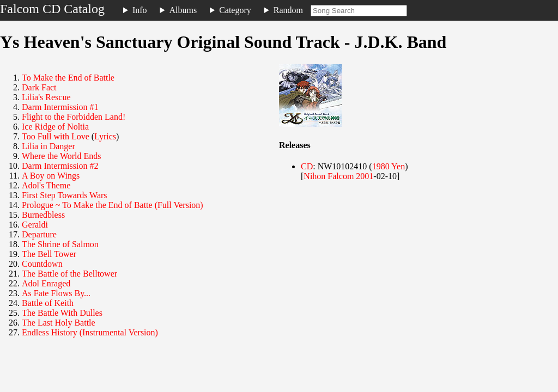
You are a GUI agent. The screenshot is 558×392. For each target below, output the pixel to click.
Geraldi (35, 225)
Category (235, 10)
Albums (183, 10)
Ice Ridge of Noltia (55, 127)
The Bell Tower (49, 254)
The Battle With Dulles (62, 313)
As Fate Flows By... (56, 293)
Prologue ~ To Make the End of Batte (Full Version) (113, 205)
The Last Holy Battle (59, 323)
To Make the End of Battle (68, 78)
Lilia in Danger (48, 146)
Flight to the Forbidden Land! (74, 117)
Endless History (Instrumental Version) (90, 332)
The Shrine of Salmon (60, 244)
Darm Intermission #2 (60, 166)
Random (288, 10)
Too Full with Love (56, 136)
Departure (39, 234)
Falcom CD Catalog (52, 9)
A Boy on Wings (51, 176)
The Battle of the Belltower (69, 274)
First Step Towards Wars (65, 195)
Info (140, 10)
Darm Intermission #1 (60, 107)
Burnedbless (43, 215)
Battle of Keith (48, 303)
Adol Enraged (46, 283)
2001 (365, 176)
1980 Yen (389, 166)
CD (307, 166)
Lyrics (105, 136)
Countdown (42, 264)
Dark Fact (39, 87)
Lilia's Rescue (46, 97)
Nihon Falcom (329, 176)
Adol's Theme (46, 185)
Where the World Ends (61, 156)
